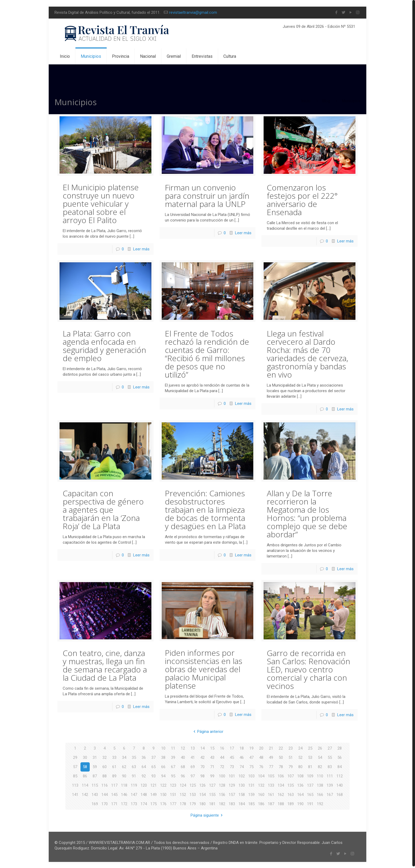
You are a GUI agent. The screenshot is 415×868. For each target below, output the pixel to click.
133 (271, 785)
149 (154, 794)
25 (310, 748)
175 (154, 803)
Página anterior (207, 731)
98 (202, 776)
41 (193, 757)
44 (222, 757)
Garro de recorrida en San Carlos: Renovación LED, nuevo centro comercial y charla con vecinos (308, 669)
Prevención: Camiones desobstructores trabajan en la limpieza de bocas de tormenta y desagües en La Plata (205, 509)
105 (271, 776)
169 (95, 803)
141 (75, 794)
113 (75, 785)
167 (330, 794)
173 (134, 803)
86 (85, 776)
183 (232, 803)
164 (300, 794)
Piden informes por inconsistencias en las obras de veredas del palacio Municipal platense (204, 669)
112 (340, 776)
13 (193, 748)
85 (75, 776)
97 (193, 776)
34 (124, 757)
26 (320, 748)
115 (95, 785)
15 (212, 748)
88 (105, 776)
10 (163, 748)
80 (300, 766)
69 (193, 766)
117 (114, 785)
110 (320, 776)
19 (251, 748)
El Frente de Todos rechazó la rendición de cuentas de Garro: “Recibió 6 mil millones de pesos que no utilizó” (207, 354)
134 (281, 785)
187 (271, 803)
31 (95, 757)
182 (222, 803)
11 (173, 748)
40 (183, 757)
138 (320, 785)
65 (154, 766)
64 (144, 766)
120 (144, 785)
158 (242, 794)
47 (251, 757)
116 (105, 785)
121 (154, 785)
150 (163, 794)
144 (105, 794)
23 (291, 748)
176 (163, 803)
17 (232, 748)
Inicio (306, 101)
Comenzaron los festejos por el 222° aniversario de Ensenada (302, 200)
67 (173, 766)
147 (134, 794)
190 (300, 803)
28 (340, 748)
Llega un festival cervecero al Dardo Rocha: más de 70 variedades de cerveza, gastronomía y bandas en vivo (307, 353)
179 (193, 803)
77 (271, 766)
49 (271, 757)
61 (114, 766)
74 (242, 766)
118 (124, 785)
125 (193, 785)
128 (222, 785)
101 (232, 776)
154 (202, 794)
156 (222, 794)
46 (242, 757)
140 (340, 785)
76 (261, 766)
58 (85, 766)
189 (291, 803)
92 (144, 776)
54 (320, 757)
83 (330, 766)
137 (310, 785)
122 (163, 785)
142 (85, 794)
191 (310, 803)
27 (330, 748)
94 (163, 776)
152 (183, 794)
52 (300, 757)
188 (281, 803)
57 (75, 766)
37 (154, 757)
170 (105, 803)
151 (173, 794)
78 (281, 766)
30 (85, 757)
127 (212, 785)
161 (271, 794)
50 (281, 757)
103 (251, 776)
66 (163, 766)
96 (183, 776)
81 (310, 766)
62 (124, 766)
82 (320, 766)
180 (202, 803)
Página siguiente (207, 815)
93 (154, 776)
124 (183, 785)
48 (261, 757)
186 (261, 803)
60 (105, 766)
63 (134, 766)
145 (114, 794)
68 (183, 766)
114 (85, 785)
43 (212, 757)
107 (291, 776)
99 (212, 776)
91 (134, 776)
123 (173, 785)
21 (271, 748)
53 (310, 757)
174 (144, 803)
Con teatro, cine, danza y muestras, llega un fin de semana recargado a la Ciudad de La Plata (105, 665)
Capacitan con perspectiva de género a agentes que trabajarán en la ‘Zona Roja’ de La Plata (103, 509)
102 (242, 776)
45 (232, 757)
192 (320, 803)
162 (281, 794)
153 (193, 794)
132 (261, 785)
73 (232, 766)
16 (222, 748)
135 (291, 785)
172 (124, 803)
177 (173, 803)
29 (75, 757)
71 (212, 766)
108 (300, 776)
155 (212, 794)
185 (251, 803)
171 (114, 803)
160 (261, 794)
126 (202, 785)
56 (340, 757)
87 (95, 776)
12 (183, 748)
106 (281, 776)
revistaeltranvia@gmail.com (193, 12)
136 (300, 785)
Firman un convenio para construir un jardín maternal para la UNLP (207, 195)
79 (291, 766)
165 (310, 794)
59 (95, 766)
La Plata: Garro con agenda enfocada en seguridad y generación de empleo (104, 345)
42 (202, 757)
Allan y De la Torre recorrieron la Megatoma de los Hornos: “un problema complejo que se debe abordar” (307, 513)
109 (310, 776)
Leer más (141, 249)
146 (124, 794)
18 (242, 748)
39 (173, 757)
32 (105, 757)
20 (261, 748)
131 (251, 785)
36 (144, 757)
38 (163, 757)
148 (144, 794)
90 (124, 776)
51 (291, 757)
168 (340, 794)
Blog (326, 101)
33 (114, 757)
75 (251, 766)
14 (202, 748)
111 (330, 776)
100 (222, 776)
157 (232, 794)
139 (330, 785)
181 (212, 803)
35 (134, 757)
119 (134, 785)
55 (330, 757)
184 (242, 803)
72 (222, 766)
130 (242, 785)
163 (291, 794)
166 (320, 794)
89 (114, 776)
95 (173, 776)
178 (183, 803)
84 (340, 766)
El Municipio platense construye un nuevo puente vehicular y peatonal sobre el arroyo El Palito (101, 203)
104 (261, 776)
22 (281, 748)
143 (95, 794)
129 (232, 785)
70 (202, 766)
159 (251, 794)
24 (300, 748)
